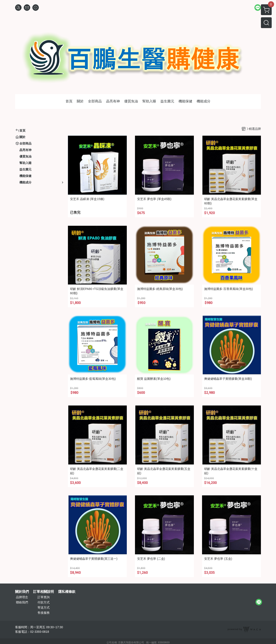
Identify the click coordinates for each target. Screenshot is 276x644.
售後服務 (44, 613)
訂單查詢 (44, 597)
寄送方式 (44, 607)
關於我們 (22, 592)
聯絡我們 (22, 602)
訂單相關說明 (44, 592)
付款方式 (44, 602)
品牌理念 (22, 597)
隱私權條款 (67, 592)
